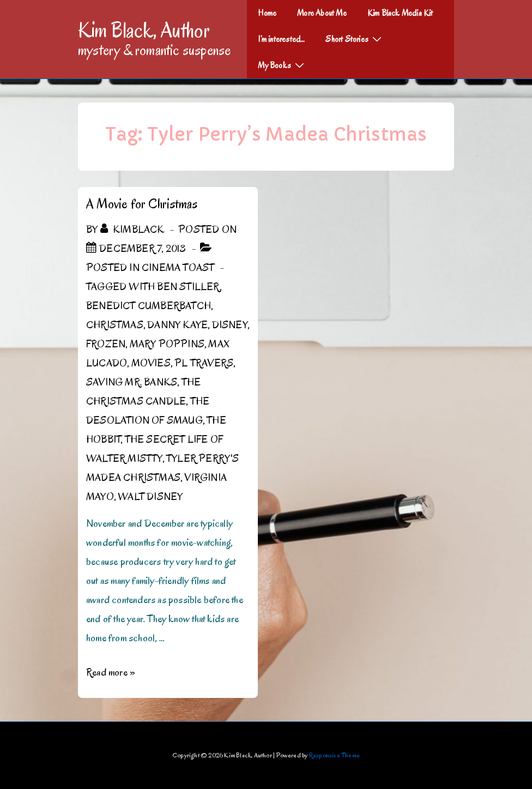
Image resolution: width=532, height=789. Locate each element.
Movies (151, 363)
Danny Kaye (177, 325)
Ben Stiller (188, 287)
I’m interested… (281, 39)
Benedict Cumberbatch (149, 306)
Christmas (115, 325)
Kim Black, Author (144, 30)
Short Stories (355, 39)
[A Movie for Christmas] (143, 249)
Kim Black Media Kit (400, 13)
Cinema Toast (178, 268)
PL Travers (204, 363)
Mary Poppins (167, 344)
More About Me (322, 13)
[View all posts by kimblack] (134, 230)
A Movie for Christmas (142, 204)
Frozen (106, 344)
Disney (230, 325)
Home (267, 13)
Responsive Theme (334, 755)
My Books (282, 65)
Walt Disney (150, 497)
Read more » (111, 672)
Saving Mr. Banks (132, 382)
